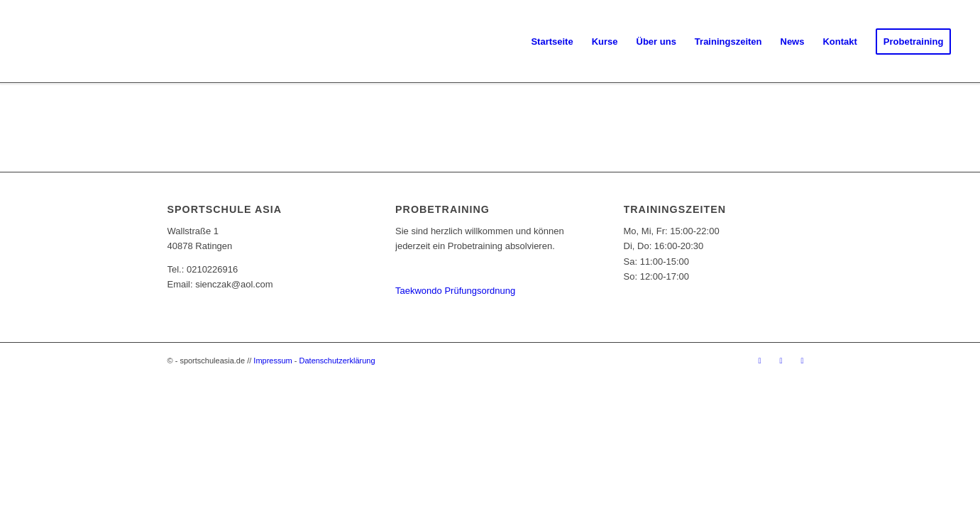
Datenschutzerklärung (337, 361)
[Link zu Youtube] (803, 361)
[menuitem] (552, 42)
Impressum (272, 361)
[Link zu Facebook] (760, 361)
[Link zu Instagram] (781, 361)
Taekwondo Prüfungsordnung (455, 291)
